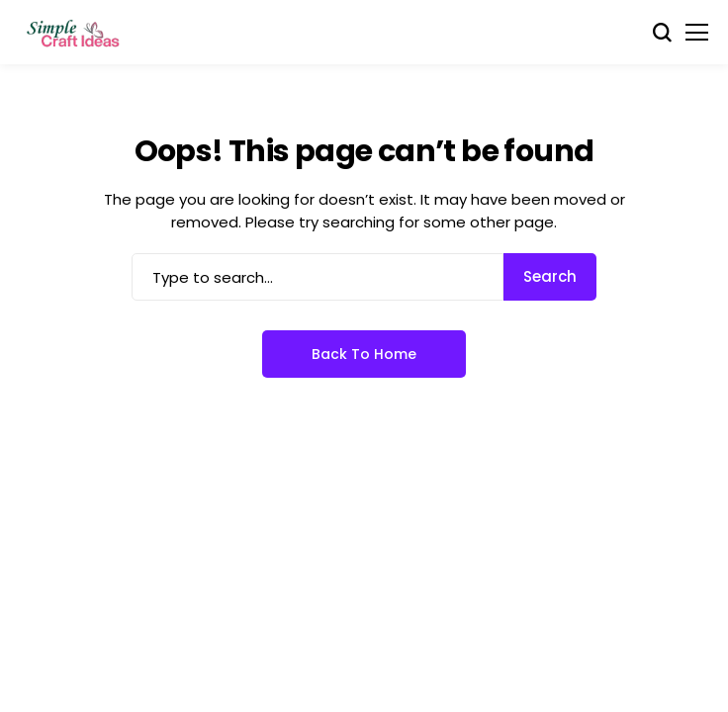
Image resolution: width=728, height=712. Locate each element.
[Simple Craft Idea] (74, 33)
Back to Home (364, 354)
